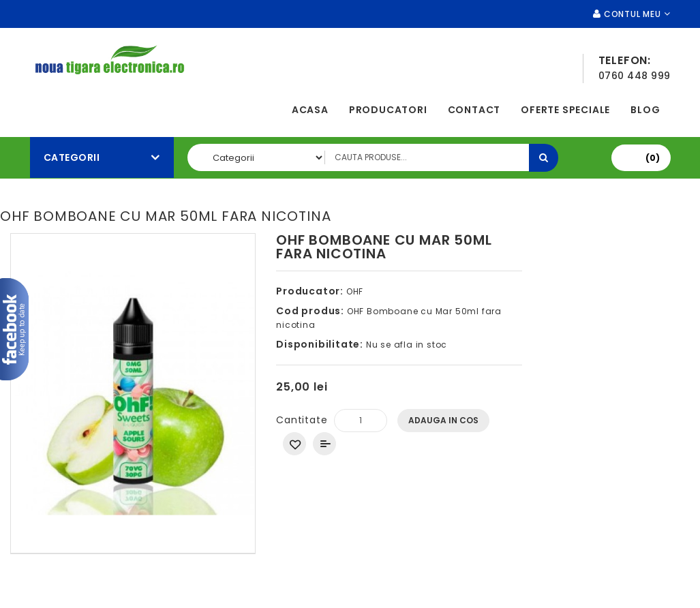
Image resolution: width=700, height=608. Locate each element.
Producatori (388, 110)
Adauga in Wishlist (294, 444)
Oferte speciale (565, 110)
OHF (355, 291)
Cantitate (302, 420)
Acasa (310, 110)
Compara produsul (324, 444)
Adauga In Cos (443, 420)
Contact (474, 110)
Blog (645, 110)
